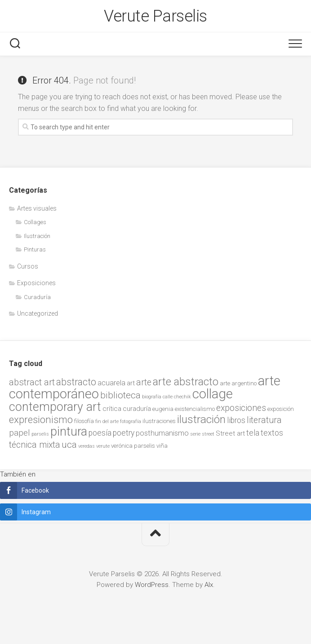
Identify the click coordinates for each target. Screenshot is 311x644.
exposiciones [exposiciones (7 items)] (241, 408)
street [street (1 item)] (208, 434)
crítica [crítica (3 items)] (112, 409)
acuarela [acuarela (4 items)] (111, 383)
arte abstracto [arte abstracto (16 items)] (186, 382)
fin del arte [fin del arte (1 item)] (107, 421)
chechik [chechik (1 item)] (182, 397)
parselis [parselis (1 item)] (40, 434)
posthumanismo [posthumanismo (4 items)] (162, 433)
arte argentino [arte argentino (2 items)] (238, 383)
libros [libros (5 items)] (236, 420)
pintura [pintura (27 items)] (69, 432)
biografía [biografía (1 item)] (152, 397)
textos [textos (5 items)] (272, 433)
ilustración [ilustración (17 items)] (201, 419)
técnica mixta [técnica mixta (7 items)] (35, 445)
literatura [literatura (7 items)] (264, 420)
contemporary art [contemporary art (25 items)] (55, 407)
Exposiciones (36, 283)
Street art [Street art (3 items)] (230, 433)
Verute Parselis (155, 16)
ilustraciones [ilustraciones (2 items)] (159, 421)
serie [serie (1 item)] (195, 434)
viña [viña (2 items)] (162, 446)
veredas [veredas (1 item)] (87, 446)
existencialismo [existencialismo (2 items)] (195, 409)
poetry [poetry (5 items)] (124, 433)
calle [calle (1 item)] (168, 397)
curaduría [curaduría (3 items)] (137, 409)
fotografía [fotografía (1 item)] (131, 421)
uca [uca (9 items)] (69, 445)
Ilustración (37, 236)
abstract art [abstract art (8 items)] (32, 382)
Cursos (28, 266)
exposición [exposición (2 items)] (281, 409)
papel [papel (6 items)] (20, 433)
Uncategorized (38, 313)
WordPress (152, 585)
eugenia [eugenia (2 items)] (163, 409)
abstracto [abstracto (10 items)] (76, 382)
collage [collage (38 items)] (213, 394)
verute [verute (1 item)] (103, 446)
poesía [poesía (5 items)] (100, 433)
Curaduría (37, 297)
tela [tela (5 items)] (253, 433)
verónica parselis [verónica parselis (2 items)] (133, 446)
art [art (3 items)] (131, 383)
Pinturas (35, 249)
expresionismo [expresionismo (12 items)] (41, 419)
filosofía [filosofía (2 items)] (84, 421)
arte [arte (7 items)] (144, 382)
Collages (35, 222)
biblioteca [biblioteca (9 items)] (120, 395)
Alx (209, 585)
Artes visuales (37, 208)
